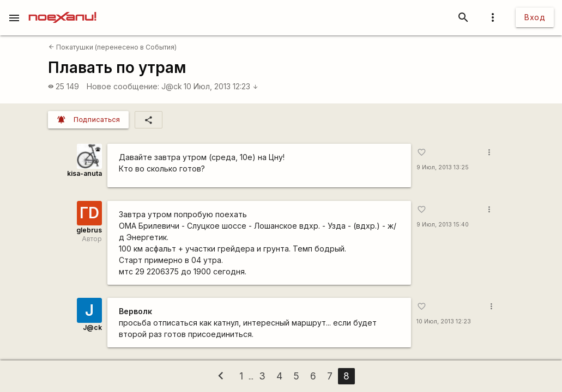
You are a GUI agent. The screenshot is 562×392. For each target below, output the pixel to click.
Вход (535, 17)
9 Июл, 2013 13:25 (443, 167)
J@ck (172, 86)
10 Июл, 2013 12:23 (221, 86)
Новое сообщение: (123, 86)
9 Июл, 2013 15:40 (443, 225)
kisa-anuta (84, 173)
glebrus (89, 230)
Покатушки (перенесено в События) (113, 47)
